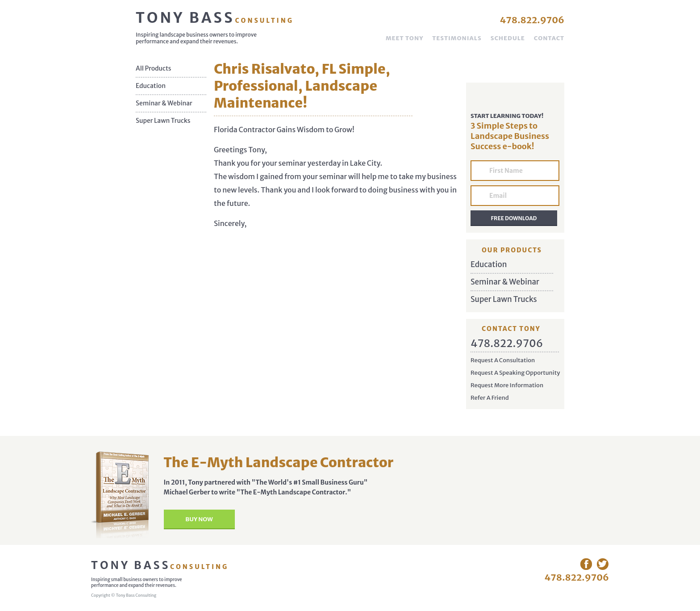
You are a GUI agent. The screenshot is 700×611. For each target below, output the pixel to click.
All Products (154, 69)
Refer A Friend (490, 398)
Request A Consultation (503, 360)
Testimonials (457, 38)
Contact (549, 38)
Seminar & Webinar (164, 103)
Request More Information (507, 385)
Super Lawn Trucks (163, 121)
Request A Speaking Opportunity (515, 373)
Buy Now (199, 519)
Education (151, 86)
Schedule (508, 38)
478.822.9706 (532, 20)
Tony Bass (215, 18)
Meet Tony (404, 38)
